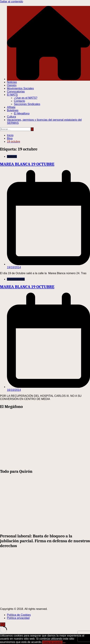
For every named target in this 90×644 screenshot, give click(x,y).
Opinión (12, 85)
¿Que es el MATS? (26, 98)
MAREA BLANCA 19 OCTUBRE (27, 164)
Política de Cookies (19, 615)
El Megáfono (22, 113)
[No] (64, 643)
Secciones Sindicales (27, 104)
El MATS (12, 95)
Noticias (12, 82)
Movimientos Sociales (20, 88)
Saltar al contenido (12, 1)
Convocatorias (16, 92)
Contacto (19, 101)
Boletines (13, 110)
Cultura (11, 117)
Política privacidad (18, 618)
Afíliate (11, 107)
